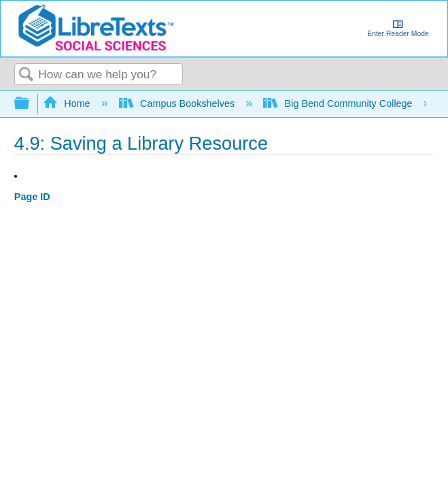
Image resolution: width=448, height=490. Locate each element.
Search (27, 75)
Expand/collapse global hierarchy (31, 104)
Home (68, 103)
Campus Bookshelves (178, 103)
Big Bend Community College (339, 103)
